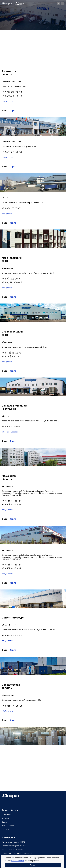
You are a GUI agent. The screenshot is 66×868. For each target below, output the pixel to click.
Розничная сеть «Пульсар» (12, 850)
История (5, 818)
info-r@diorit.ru (8, 214)
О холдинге (6, 815)
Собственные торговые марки (14, 846)
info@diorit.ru (7, 101)
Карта (13, 111)
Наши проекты (8, 826)
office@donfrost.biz (10, 432)
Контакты (6, 830)
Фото (5, 111)
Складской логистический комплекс (17, 853)
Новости (5, 822)
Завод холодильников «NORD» (14, 842)
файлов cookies (18, 861)
